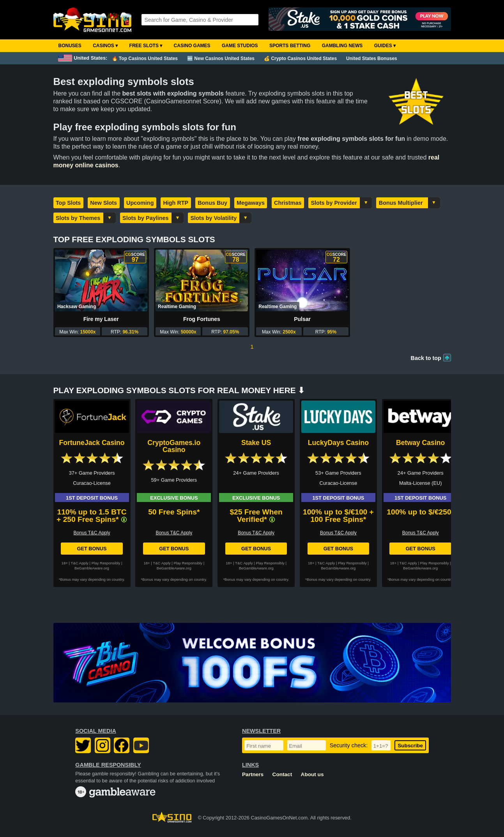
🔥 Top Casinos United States (145, 59)
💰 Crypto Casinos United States (300, 59)
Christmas (288, 203)
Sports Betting (290, 46)
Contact (282, 774)
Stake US (256, 443)
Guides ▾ (385, 46)
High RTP (176, 203)
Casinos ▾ (105, 46)
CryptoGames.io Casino (174, 446)
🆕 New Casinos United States (221, 59)
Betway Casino (420, 443)
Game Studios (240, 46)
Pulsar (302, 319)
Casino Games (192, 46)
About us (312, 774)
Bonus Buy (212, 203)
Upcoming (140, 203)
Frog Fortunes (202, 319)
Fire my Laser (101, 319)
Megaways (251, 203)
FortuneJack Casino (92, 443)
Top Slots (68, 203)
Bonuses (70, 46)
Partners (253, 774)
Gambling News (342, 46)
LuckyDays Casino (338, 443)
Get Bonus (92, 549)
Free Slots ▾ (146, 46)
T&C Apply (80, 563)
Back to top (426, 358)
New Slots (103, 203)
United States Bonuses (372, 59)
